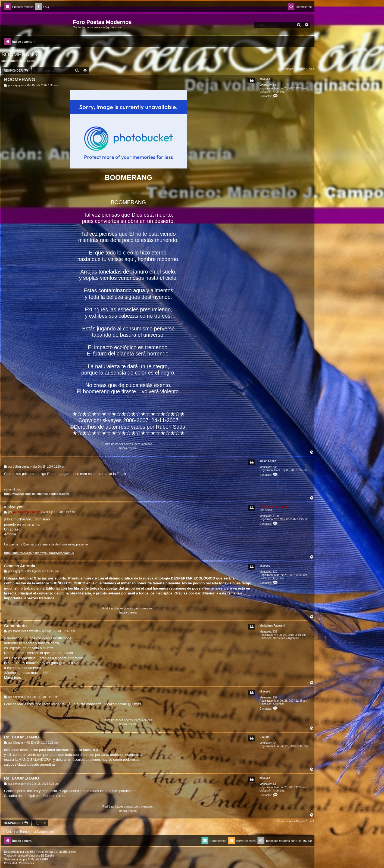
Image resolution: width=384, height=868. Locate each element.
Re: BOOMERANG (22, 737)
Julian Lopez (27, 61)
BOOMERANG (19, 54)
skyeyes (265, 79)
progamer (17, 859)
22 (274, 743)
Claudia (264, 737)
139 (275, 85)
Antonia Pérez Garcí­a (273, 507)
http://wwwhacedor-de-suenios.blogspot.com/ (37, 494)
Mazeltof (36, 859)
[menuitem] (42, 7)
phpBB (29, 852)
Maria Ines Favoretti (272, 626)
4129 (276, 516)
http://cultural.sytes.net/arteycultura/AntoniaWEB (39, 553)
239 (275, 632)
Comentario (15, 626)
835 (275, 467)
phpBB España (45, 856)
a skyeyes (14, 507)
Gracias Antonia (20, 566)
